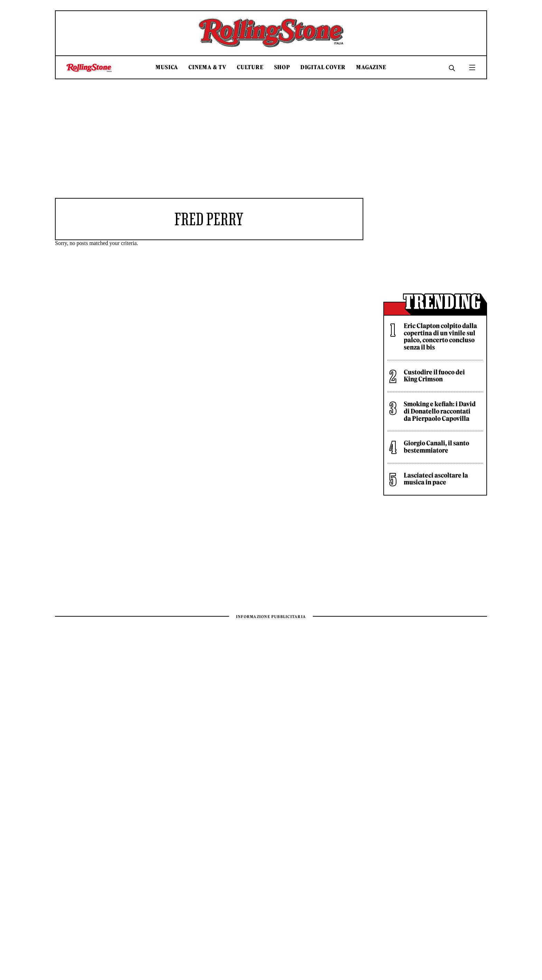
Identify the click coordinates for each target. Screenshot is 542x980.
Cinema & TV (207, 67)
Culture (250, 67)
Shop (282, 67)
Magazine (371, 67)
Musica (167, 67)
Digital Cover (323, 67)
